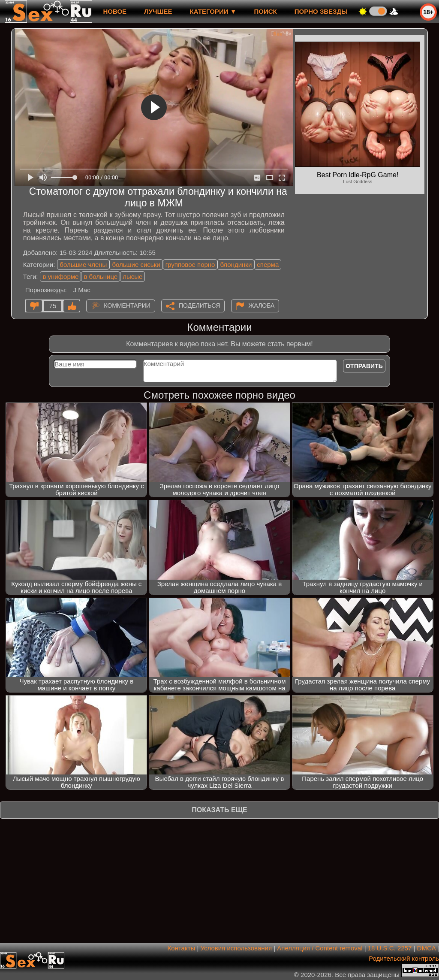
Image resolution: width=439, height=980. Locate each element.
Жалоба (262, 305)
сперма (268, 265)
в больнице (101, 277)
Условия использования (236, 948)
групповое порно (190, 265)
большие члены (83, 265)
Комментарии (127, 305)
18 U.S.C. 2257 (390, 948)
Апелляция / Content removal (320, 948)
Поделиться (199, 305)
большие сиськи (136, 265)
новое (115, 11)
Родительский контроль (404, 958)
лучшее (158, 11)
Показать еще (219, 810)
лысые (132, 277)
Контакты (182, 948)
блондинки (236, 265)
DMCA (426, 948)
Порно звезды (321, 11)
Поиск (266, 11)
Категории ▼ (213, 11)
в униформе (60, 277)
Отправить (364, 366)
